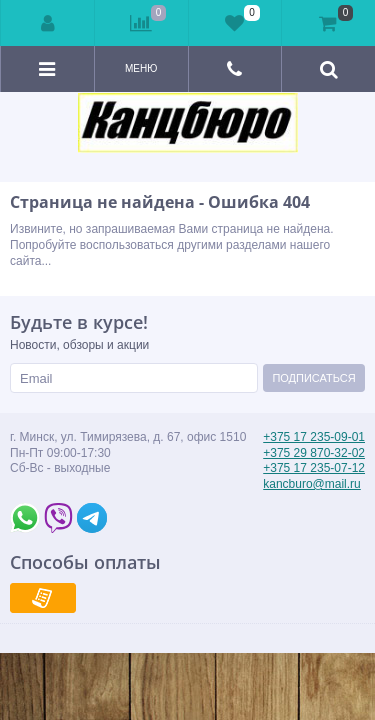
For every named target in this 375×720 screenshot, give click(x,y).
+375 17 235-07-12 (314, 468)
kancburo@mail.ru (312, 484)
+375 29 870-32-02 (314, 453)
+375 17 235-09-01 (314, 437)
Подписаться (313, 378)
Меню (141, 68)
